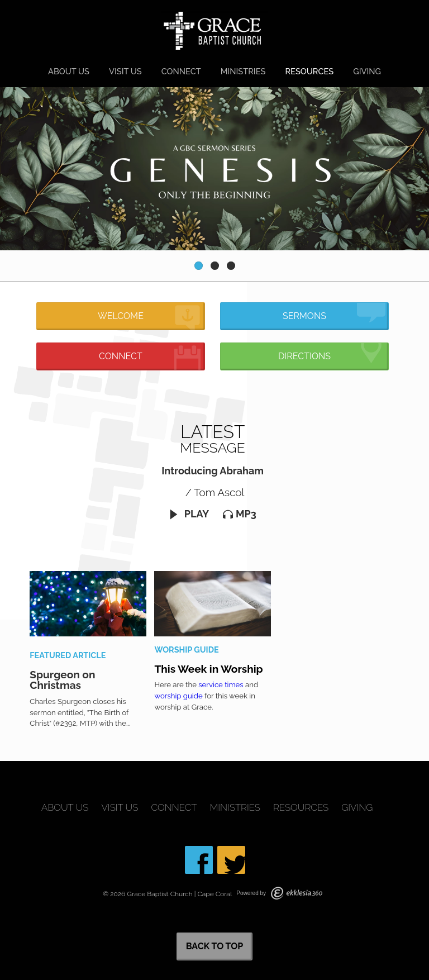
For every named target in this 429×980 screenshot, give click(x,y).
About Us (69, 71)
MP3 (240, 514)
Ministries (243, 71)
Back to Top (215, 946)
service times (221, 685)
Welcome (150, 318)
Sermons (334, 313)
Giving (367, 71)
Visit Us (125, 71)
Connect (181, 71)
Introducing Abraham (213, 471)
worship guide (178, 696)
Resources (309, 71)
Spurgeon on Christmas (62, 680)
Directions (332, 353)
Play (189, 514)
